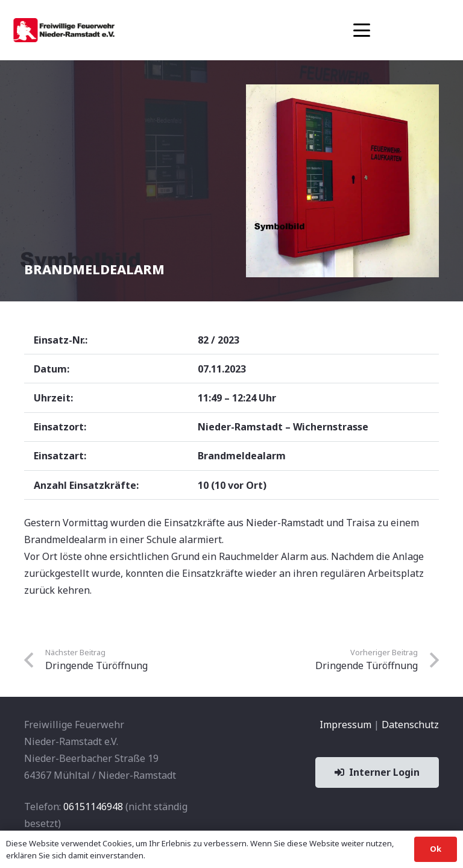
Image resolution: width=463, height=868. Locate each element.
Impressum (345, 725)
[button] (362, 30)
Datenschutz (410, 725)
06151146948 (93, 807)
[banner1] (64, 30)
